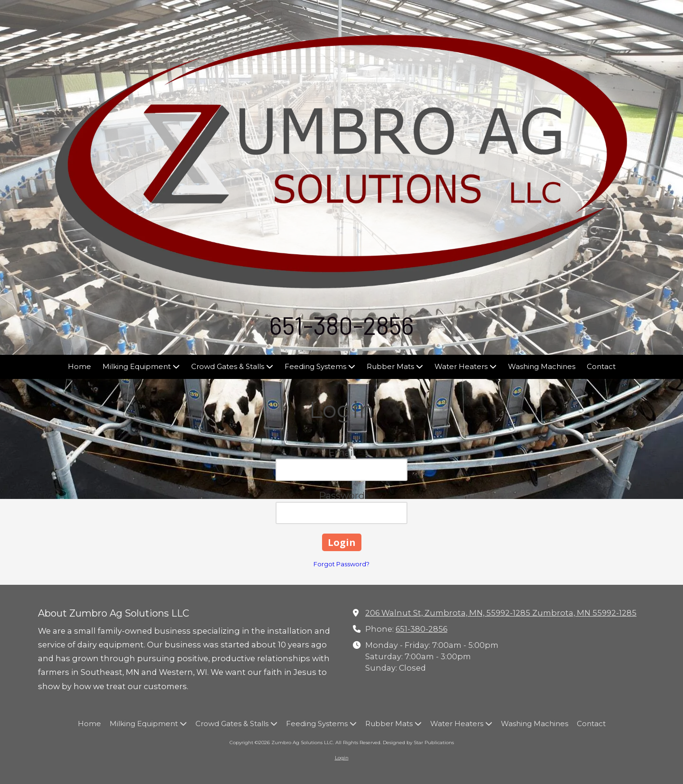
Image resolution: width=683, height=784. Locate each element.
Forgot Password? (341, 564)
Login (342, 758)
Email (342, 452)
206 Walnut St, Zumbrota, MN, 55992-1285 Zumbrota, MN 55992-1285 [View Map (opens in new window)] (501, 613)
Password (342, 496)
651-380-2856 (421, 629)
